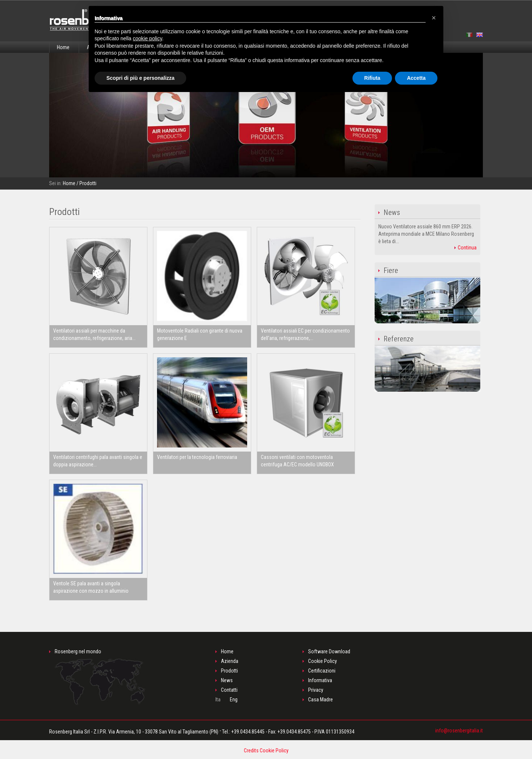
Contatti (229, 690)
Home (63, 47)
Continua (465, 248)
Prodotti (229, 671)
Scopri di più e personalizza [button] (140, 78)
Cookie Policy (323, 661)
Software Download (329, 651)
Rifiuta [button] (372, 78)
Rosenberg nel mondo (100, 677)
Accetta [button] (416, 78)
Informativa (320, 680)
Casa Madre (320, 700)
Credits (251, 751)
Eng (234, 700)
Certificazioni (322, 671)
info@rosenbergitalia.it (459, 731)
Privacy (316, 690)
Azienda (230, 661)
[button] (434, 18)
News (227, 680)
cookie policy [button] (148, 38)
